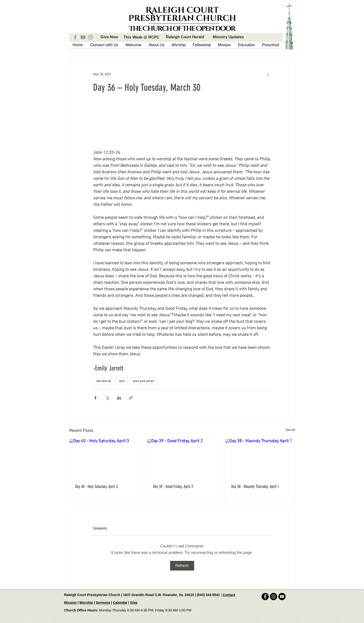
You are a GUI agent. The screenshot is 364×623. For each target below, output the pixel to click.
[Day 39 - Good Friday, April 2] (182, 459)
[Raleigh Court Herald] (185, 37)
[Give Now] (109, 37)
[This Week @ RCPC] (141, 37)
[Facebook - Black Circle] (265, 597)
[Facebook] (75, 37)
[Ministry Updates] (228, 37)
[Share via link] (131, 398)
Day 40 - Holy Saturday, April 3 (96, 487)
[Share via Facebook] (95, 398)
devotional (104, 381)
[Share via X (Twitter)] (107, 398)
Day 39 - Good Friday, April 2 (173, 487)
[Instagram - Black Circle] (274, 597)
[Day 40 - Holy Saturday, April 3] (104, 459)
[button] (104, 45)
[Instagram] (91, 37)
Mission (70, 603)
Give (134, 603)
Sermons (103, 603)
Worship (86, 603)
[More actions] (268, 74)
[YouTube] (83, 37)
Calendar (120, 603)
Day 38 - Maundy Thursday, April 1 (255, 487)
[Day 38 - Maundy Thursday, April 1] (260, 459)
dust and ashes (144, 381)
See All (290, 430)
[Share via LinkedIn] (119, 398)
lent (122, 381)
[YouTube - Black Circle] (282, 597)
